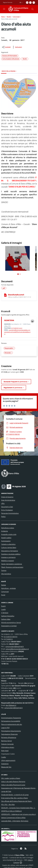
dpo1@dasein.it (11, 705)
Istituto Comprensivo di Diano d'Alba (13, 818)
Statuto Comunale (7, 744)
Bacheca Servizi (6, 741)
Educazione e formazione (10, 551)
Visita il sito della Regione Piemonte (13, 782)
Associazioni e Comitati (9, 626)
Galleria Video (6, 619)
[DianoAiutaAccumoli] (5, 295)
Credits (4, 757)
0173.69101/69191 (11, 637)
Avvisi (3, 595)
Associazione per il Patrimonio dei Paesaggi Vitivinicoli (19, 788)
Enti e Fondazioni (7, 510)
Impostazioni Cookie (8, 754)
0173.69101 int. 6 (17, 328)
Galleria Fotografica (8, 616)
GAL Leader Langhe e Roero (11, 778)
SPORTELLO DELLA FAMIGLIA (11, 811)
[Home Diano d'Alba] (18, 9)
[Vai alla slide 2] (20, 274)
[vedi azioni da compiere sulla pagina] (17, 47)
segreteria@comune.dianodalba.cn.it (19, 330)
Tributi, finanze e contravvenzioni (12, 567)
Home (3, 17)
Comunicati (16, 17)
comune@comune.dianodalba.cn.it (17, 649)
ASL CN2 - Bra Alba (8, 804)
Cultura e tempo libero (9, 547)
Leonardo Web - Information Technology (15, 821)
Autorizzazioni (6, 541)
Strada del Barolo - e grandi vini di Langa (15, 795)
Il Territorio (5, 613)
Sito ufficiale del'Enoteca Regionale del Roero (16, 801)
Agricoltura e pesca (8, 528)
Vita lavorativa (6, 574)
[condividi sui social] (6, 47)
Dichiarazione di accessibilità (11, 721)
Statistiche (5, 764)
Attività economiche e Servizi (11, 622)
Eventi (3, 606)
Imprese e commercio (8, 557)
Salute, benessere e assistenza (12, 564)
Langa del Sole (6, 791)
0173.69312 (8, 639)
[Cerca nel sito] (33, 9)
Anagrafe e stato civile (9, 534)
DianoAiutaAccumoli (16, 295)
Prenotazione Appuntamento (11, 731)
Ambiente (5, 531)
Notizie (4, 585)
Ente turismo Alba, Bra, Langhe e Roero (14, 798)
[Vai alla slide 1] (18, 274)
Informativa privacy (8, 747)
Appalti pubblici (6, 538)
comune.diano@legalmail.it (15, 646)
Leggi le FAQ (5, 728)
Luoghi (3, 609)
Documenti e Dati (7, 507)
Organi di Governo (7, 497)
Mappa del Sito (6, 767)
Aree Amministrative (8, 500)
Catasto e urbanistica (8, 544)
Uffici (3, 503)
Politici (3, 517)
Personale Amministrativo (10, 513)
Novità (9, 17)
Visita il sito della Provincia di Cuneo (13, 785)
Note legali (5, 751)
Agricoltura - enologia (8, 588)
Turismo (4, 570)
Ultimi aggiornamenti (8, 760)
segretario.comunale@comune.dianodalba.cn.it (17, 333)
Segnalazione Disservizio (9, 734)
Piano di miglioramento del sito (12, 724)
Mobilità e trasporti (8, 561)
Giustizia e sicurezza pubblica (11, 554)
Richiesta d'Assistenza (9, 737)
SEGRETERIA (9, 320)
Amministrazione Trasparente (11, 718)
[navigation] (4, 9)
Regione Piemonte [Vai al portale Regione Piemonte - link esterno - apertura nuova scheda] (8, 2)
